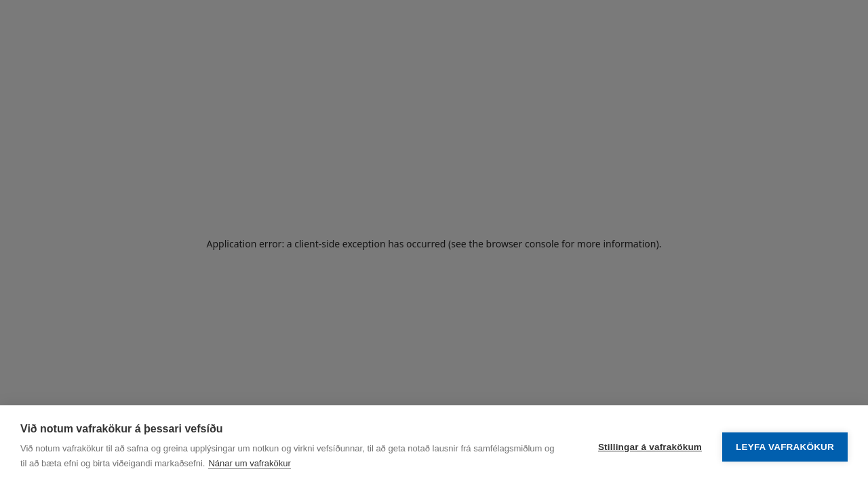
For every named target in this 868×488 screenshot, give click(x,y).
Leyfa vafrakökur (785, 447)
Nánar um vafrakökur (249, 463)
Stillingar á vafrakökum (650, 447)
